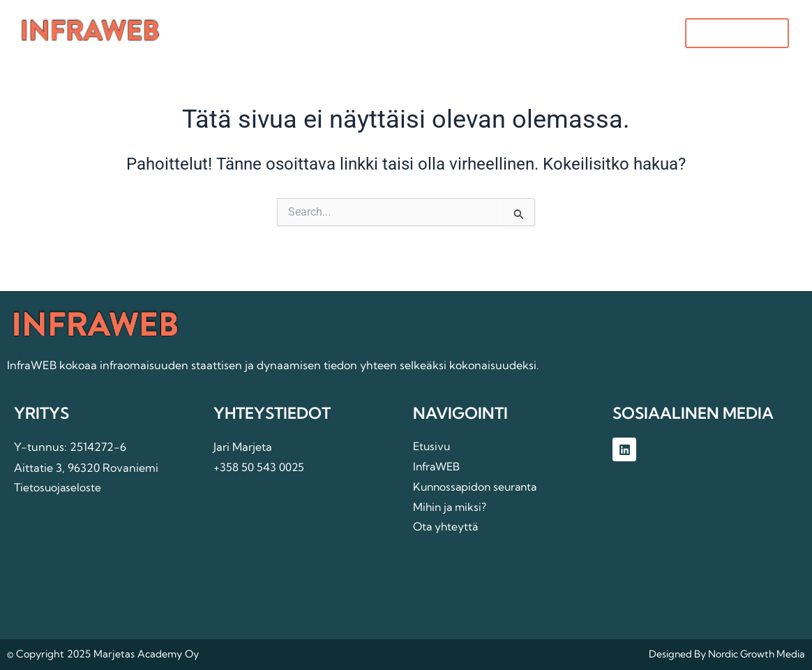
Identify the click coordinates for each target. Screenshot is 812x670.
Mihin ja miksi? (458, 34)
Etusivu (275, 34)
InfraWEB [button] (358, 34)
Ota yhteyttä (559, 34)
